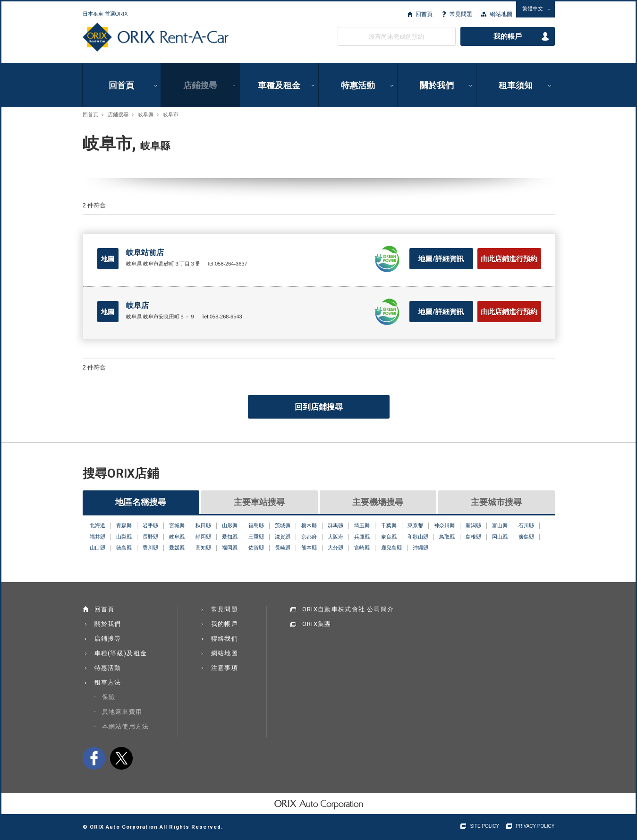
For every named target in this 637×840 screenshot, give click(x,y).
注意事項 (225, 668)
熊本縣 (309, 548)
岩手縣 (150, 525)
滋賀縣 (283, 537)
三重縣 (256, 537)
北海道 (98, 525)
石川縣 (526, 525)
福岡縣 (230, 548)
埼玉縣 (362, 525)
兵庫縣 (362, 537)
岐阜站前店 (145, 253)
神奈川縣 (444, 525)
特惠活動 (358, 85)
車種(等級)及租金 (121, 653)
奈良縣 (389, 537)
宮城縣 (177, 525)
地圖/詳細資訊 (441, 259)
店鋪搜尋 (200, 85)
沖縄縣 (420, 548)
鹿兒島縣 (391, 548)
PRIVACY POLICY (535, 826)
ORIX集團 (317, 624)
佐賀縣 (256, 548)
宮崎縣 (362, 548)
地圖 (108, 259)
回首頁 (424, 14)
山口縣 (98, 548)
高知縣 (203, 548)
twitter (121, 758)
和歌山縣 (418, 537)
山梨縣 (124, 537)
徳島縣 (124, 548)
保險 (109, 697)
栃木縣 (309, 525)
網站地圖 (501, 14)
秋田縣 (203, 525)
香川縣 (150, 548)
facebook (94, 758)
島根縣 (473, 537)
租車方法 (108, 682)
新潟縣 (473, 525)
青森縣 (124, 525)
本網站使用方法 (126, 726)
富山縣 (500, 525)
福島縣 (256, 525)
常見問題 (461, 14)
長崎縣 (283, 548)
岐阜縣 (146, 115)
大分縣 (335, 548)
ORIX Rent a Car (156, 37)
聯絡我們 (225, 639)
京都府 (309, 537)
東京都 (415, 525)
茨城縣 (283, 525)
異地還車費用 (122, 712)
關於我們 (437, 85)
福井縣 (98, 537)
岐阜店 (137, 305)
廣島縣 (526, 537)
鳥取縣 (447, 537)
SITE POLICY (484, 826)
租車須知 (516, 85)
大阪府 (335, 537)
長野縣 (150, 537)
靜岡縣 (203, 537)
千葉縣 (389, 525)
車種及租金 (279, 85)
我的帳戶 (508, 36)
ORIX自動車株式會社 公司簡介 (348, 609)
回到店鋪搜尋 (319, 407)
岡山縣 (500, 537)
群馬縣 (335, 525)
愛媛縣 (177, 548)
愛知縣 (230, 537)
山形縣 (230, 525)
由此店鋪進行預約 (509, 259)
